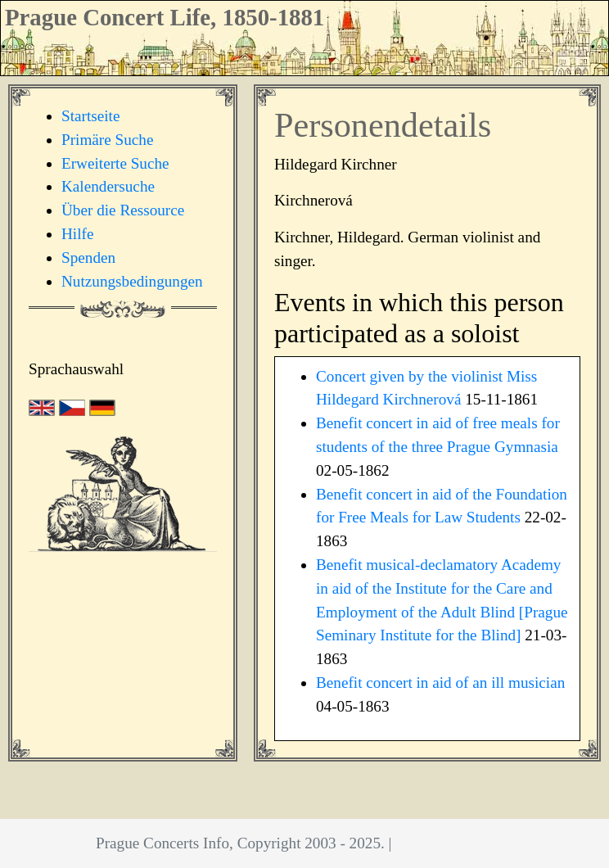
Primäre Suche (107, 140)
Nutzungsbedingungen (132, 281)
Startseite (90, 116)
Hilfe (77, 234)
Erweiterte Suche (115, 163)
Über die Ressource (123, 210)
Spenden (88, 258)
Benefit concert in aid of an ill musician (440, 683)
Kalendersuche (108, 186)
